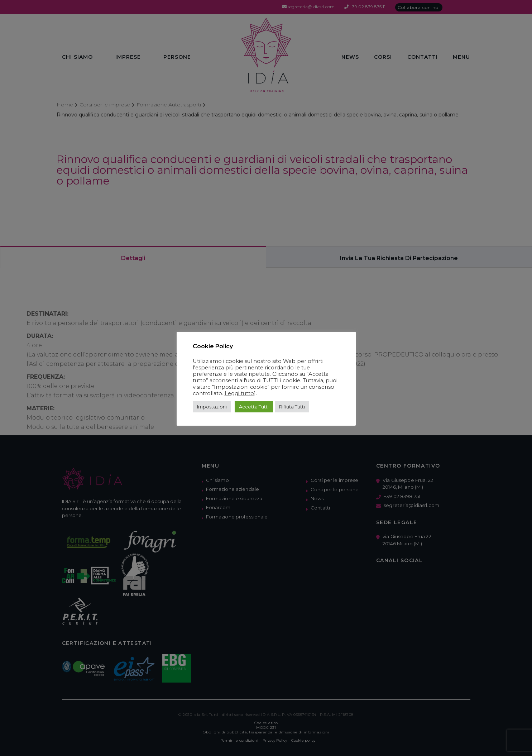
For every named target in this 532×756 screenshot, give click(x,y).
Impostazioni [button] (212, 407)
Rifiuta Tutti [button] (292, 407)
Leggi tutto (239, 393)
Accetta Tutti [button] (254, 407)
